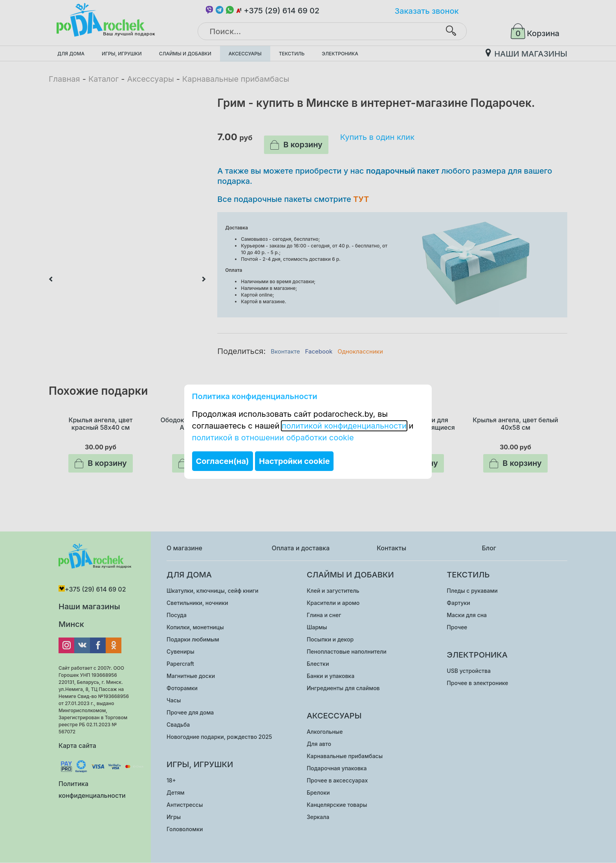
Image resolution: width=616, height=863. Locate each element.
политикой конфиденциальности (344, 426)
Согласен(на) (223, 461)
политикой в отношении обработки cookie (273, 438)
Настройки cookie (294, 461)
